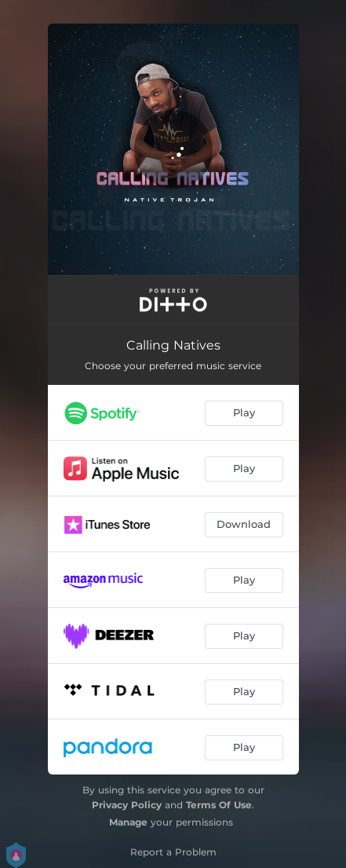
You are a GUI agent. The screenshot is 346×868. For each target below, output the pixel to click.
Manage (128, 822)
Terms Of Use (219, 805)
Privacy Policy (127, 805)
